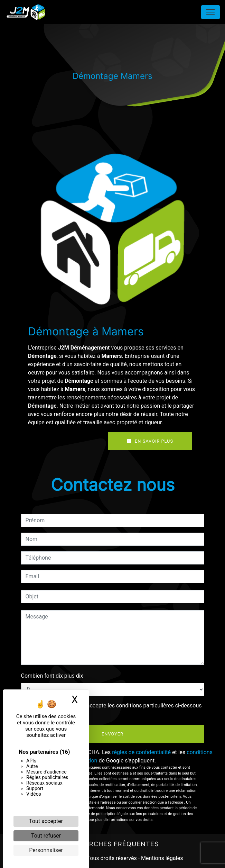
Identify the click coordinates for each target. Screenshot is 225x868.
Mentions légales (161, 858)
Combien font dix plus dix (52, 676)
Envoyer (112, 734)
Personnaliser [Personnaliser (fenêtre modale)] (46, 850)
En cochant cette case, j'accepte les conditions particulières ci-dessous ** (115, 710)
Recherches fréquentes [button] (113, 844)
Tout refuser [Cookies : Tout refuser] (46, 836)
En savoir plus (150, 441)
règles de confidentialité (141, 752)
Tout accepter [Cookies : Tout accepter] (46, 821)
